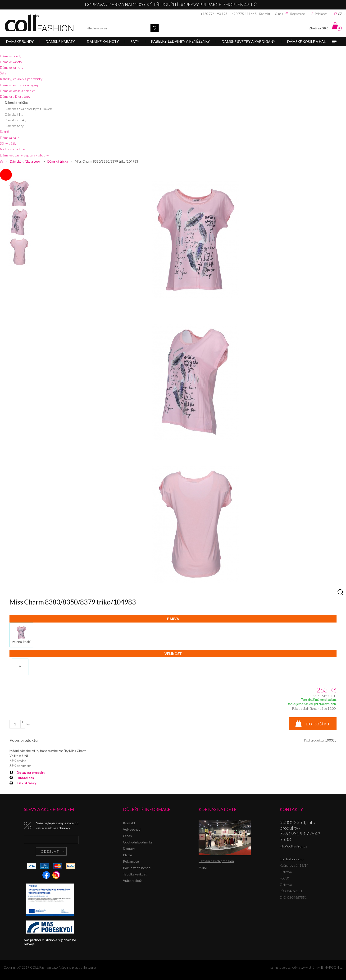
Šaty (3, 73)
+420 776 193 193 (214, 14)
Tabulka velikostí (135, 874)
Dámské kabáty (11, 62)
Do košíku (318, 724)
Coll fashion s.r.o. (39, 23)
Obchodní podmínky (138, 842)
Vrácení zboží (133, 881)
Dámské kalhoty (12, 67)
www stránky (310, 967)
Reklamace (131, 861)
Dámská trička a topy (15, 96)
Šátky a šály (8, 143)
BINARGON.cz (332, 967)
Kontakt (265, 14)
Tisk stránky (26, 783)
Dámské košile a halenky (17, 91)
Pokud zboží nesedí (137, 868)
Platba (128, 855)
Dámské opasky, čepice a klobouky (24, 155)
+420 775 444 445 (243, 14)
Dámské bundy (11, 56)
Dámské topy (14, 126)
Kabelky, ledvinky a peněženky (21, 79)
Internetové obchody (283, 967)
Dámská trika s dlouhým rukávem (29, 109)
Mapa (203, 867)
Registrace (298, 14)
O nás (279, 14)
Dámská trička (16, 103)
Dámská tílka (14, 114)
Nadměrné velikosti (14, 149)
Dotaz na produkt (31, 772)
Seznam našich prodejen (216, 861)
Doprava (129, 849)
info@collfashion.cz (293, 846)
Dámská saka (10, 138)
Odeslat (50, 851)
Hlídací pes (25, 778)
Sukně (4, 131)
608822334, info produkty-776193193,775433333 (300, 831)
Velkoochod (132, 829)
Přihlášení (322, 14)
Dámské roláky (16, 120)
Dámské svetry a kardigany (19, 85)
